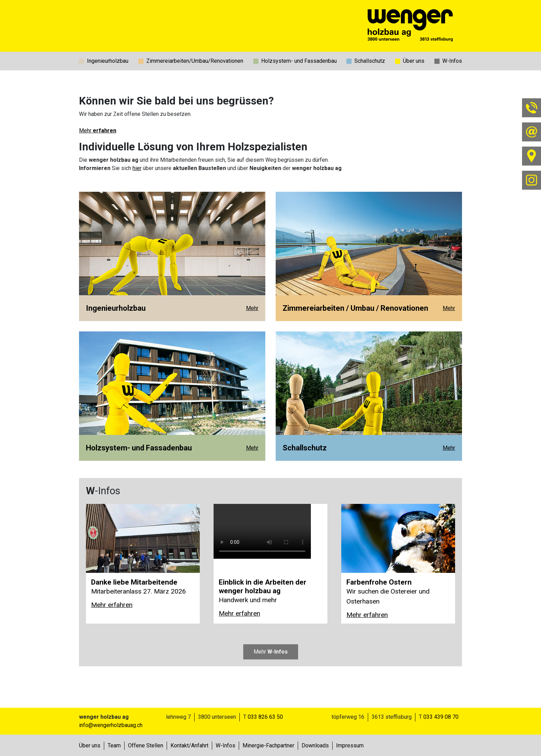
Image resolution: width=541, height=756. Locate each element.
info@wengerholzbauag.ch (111, 725)
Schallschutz (370, 61)
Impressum (350, 745)
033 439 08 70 (441, 717)
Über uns (414, 61)
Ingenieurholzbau (108, 61)
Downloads (315, 745)
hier (137, 168)
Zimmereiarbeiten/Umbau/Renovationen (195, 61)
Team (114, 745)
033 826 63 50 (265, 717)
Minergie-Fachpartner (268, 745)
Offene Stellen (146, 745)
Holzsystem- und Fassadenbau (299, 61)
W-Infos (452, 61)
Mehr (98, 131)
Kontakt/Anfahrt (189, 745)
